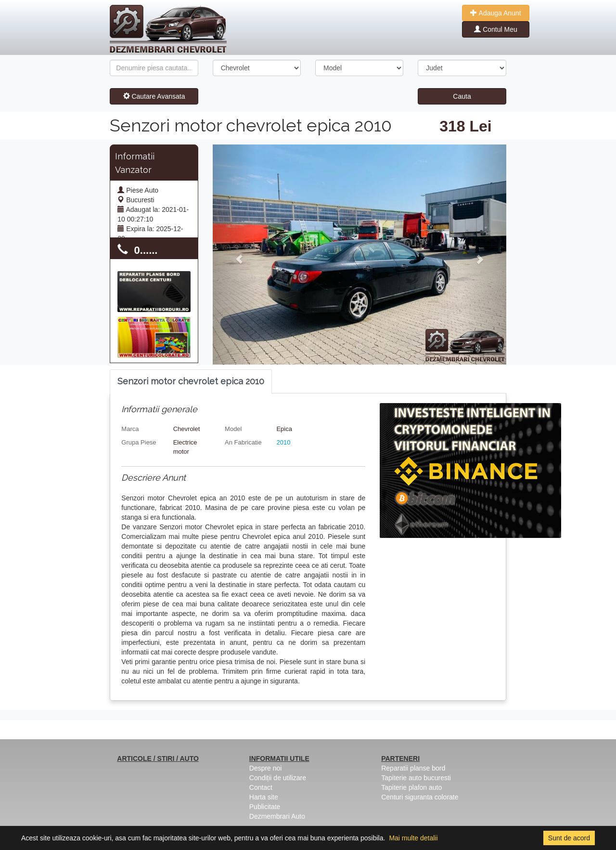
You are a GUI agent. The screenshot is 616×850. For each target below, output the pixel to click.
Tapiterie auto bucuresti (416, 778)
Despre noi (266, 768)
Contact (261, 787)
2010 (283, 442)
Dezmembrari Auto (277, 816)
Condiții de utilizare (278, 778)
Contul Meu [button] (495, 29)
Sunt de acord (569, 838)
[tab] (191, 382)
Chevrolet (187, 429)
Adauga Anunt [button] (495, 13)
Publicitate (265, 807)
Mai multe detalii (413, 838)
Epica (284, 429)
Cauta (462, 96)
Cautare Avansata (154, 96)
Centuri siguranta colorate (420, 797)
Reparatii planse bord (413, 768)
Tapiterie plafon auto (411, 787)
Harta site (264, 797)
